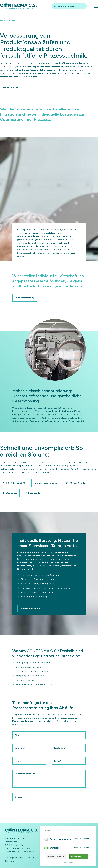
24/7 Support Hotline (76, 483)
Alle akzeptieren (79, 856)
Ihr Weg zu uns (10, 493)
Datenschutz (68, 862)
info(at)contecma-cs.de (46, 483)
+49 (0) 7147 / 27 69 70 (14, 483)
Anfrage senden (33, 493)
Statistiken (55, 848)
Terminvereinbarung (13, 87)
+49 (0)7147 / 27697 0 (22, 849)
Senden (19, 797)
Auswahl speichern (56, 856)
